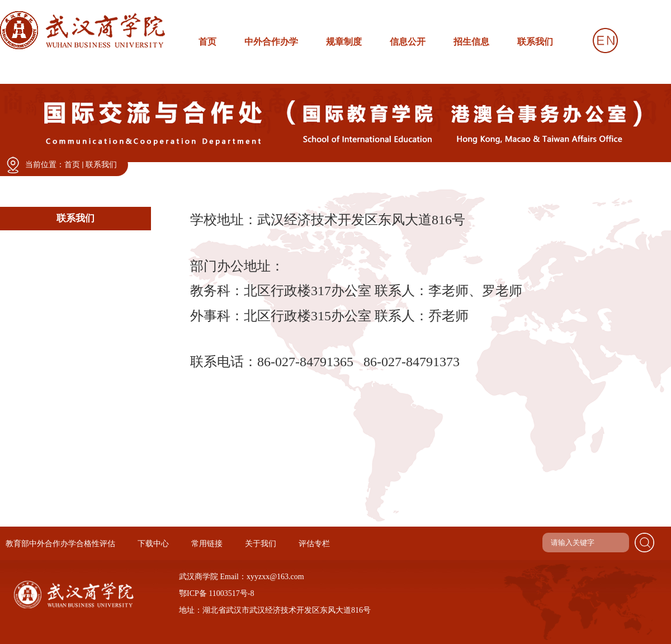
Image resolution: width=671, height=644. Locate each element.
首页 (72, 165)
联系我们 (101, 165)
